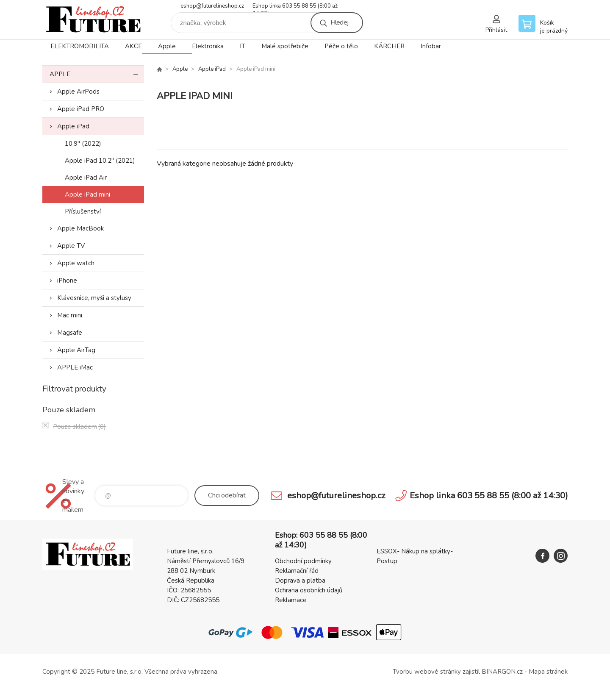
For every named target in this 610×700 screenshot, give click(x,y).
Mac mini (70, 315)
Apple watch (76, 263)
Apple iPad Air (86, 178)
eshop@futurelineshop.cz (212, 6)
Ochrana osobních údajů (309, 590)
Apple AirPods (78, 92)
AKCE (133, 46)
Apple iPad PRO (81, 109)
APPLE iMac (75, 367)
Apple (167, 46)
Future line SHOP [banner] (93, 20)
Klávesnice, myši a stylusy (94, 298)
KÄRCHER (389, 46)
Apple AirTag (76, 350)
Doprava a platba (300, 581)
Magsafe (70, 333)
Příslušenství (83, 211)
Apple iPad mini (87, 194)
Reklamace (291, 600)
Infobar (431, 46)
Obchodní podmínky (303, 561)
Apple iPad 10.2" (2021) (100, 161)
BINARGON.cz (502, 672)
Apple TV (71, 246)
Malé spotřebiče (285, 46)
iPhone (67, 281)
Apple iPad (73, 126)
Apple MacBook (80, 228)
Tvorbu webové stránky (427, 672)
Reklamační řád (297, 571)
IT (243, 46)
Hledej (339, 22)
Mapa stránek (548, 672)
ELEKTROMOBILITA (80, 46)
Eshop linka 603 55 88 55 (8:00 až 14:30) (295, 7)
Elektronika (208, 46)
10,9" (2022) (83, 144)
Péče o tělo (341, 46)
